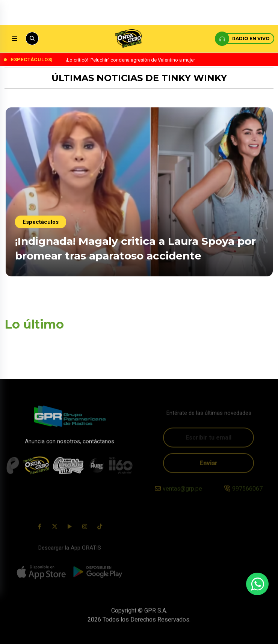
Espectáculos (41, 222)
